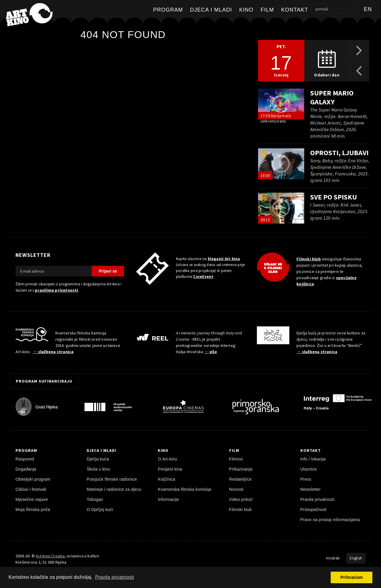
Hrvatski (333, 558)
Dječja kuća (98, 459)
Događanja (26, 469)
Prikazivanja (241, 469)
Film (267, 10)
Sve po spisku (334, 197)
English (356, 558)
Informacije (168, 499)
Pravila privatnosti (317, 499)
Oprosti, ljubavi (339, 153)
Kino (246, 10)
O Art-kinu (167, 459)
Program (168, 10)
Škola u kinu (98, 469)
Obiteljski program (33, 479)
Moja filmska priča (33, 510)
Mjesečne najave (32, 499)
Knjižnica (166, 479)
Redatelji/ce (241, 479)
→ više (211, 352)
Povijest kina (170, 469)
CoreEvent (203, 277)
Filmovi (236, 459)
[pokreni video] (281, 104)
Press (306, 479)
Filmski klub (309, 259)
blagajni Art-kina (224, 259)
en (368, 9)
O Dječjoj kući (100, 510)
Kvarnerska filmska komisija (184, 489)
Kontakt (295, 10)
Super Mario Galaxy (332, 97)
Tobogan (95, 499)
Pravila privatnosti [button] (114, 577)
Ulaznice (309, 469)
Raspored (25, 459)
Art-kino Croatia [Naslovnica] (50, 556)
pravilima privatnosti (56, 290)
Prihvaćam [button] (352, 577)
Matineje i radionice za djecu (114, 489)
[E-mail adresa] (54, 271)
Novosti (236, 489)
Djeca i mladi (211, 10)
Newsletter (311, 489)
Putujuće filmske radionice (112, 479)
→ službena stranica (53, 352)
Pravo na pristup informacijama (330, 520)
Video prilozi (241, 499)
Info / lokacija (313, 459)
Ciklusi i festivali (31, 489)
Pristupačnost (313, 510)
